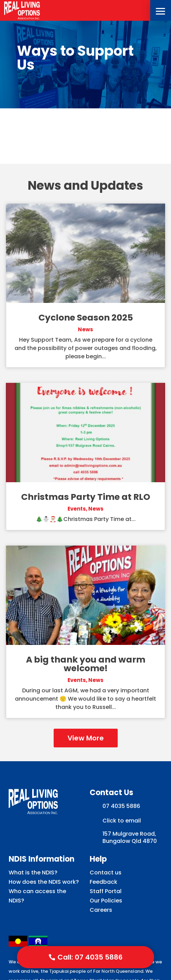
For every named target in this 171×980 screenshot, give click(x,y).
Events (77, 509)
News (85, 329)
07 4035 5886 (121, 806)
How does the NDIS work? (44, 882)
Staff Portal (106, 891)
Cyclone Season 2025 (86, 318)
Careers (101, 910)
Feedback (103, 882)
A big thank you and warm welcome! (86, 664)
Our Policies (106, 901)
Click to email (122, 821)
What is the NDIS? (33, 873)
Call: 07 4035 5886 (90, 957)
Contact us (106, 873)
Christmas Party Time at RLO (86, 497)
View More (86, 738)
